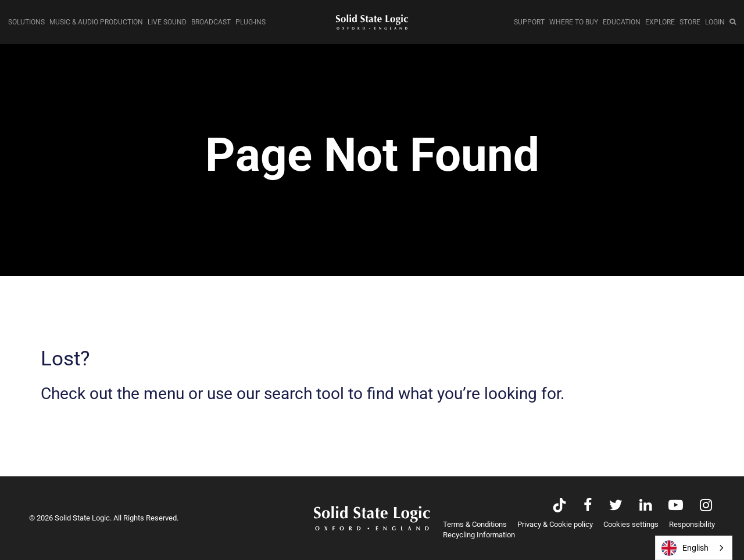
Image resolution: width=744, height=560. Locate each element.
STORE (690, 22)
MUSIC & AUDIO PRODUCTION (96, 22)
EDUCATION (622, 22)
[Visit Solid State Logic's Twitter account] (616, 506)
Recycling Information (479, 535)
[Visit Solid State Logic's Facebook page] (588, 506)
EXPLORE (660, 22)
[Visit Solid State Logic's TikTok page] (559, 506)
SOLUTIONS (26, 22)
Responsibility (692, 524)
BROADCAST (211, 22)
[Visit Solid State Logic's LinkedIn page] (645, 506)
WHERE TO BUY (574, 22)
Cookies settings (631, 524)
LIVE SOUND (167, 22)
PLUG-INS (251, 22)
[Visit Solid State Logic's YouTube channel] (676, 506)
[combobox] (694, 548)
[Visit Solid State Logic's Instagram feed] (706, 506)
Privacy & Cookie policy (555, 524)
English (685, 548)
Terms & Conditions (475, 524)
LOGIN (715, 22)
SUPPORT (529, 22)
